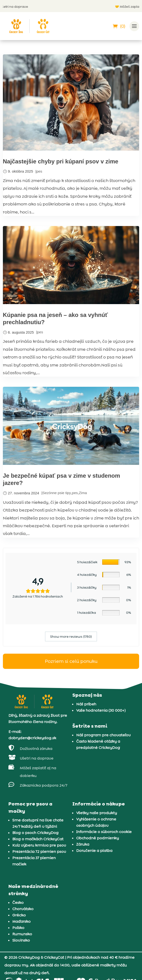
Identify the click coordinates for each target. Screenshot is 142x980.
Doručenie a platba (94, 851)
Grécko (19, 915)
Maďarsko (21, 921)
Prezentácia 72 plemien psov (39, 852)
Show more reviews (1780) (71, 636)
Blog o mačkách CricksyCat (38, 839)
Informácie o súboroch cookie (104, 832)
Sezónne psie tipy (57, 493)
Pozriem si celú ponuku (71, 661)
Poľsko (18, 928)
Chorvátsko (23, 909)
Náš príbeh (86, 704)
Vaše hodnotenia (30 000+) (101, 710)
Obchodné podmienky (98, 838)
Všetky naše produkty (97, 813)
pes (39, 171)
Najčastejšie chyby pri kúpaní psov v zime (61, 161)
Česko (18, 903)
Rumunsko (22, 934)
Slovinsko (21, 940)
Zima (83, 493)
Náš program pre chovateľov (103, 735)
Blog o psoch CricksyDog (35, 833)
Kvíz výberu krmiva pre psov (39, 845)
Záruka (83, 844)
